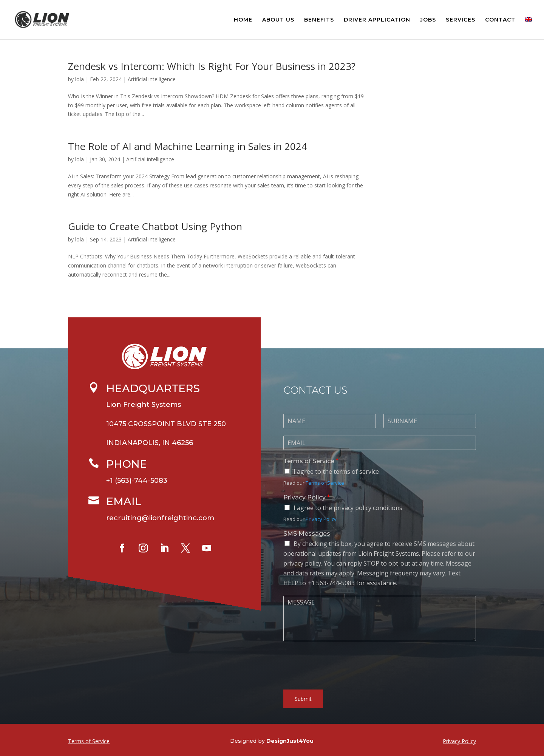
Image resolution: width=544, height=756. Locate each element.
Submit (303, 715)
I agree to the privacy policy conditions (348, 524)
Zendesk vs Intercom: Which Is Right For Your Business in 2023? (212, 66)
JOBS (428, 20)
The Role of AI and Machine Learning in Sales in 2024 (188, 146)
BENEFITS (319, 20)
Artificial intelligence (152, 79)
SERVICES (461, 20)
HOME (243, 20)
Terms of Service (311, 478)
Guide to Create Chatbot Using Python (155, 226)
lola (80, 79)
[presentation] (341, 694)
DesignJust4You (290, 741)
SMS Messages (307, 550)
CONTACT (500, 20)
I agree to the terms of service (336, 488)
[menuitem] (529, 28)
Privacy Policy (307, 514)
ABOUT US (278, 20)
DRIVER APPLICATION (377, 20)
